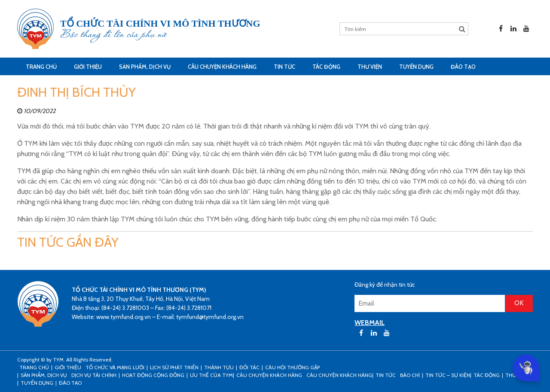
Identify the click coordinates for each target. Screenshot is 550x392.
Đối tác (249, 367)
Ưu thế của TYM (211, 375)
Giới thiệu (88, 67)
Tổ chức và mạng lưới (115, 367)
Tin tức (284, 67)
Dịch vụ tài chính (94, 375)
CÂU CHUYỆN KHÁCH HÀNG (222, 67)
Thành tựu (219, 367)
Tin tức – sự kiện (448, 375)
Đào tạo (463, 67)
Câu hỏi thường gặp (292, 367)
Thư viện (370, 67)
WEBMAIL (370, 323)
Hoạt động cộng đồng (153, 375)
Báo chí (410, 375)
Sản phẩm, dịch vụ (145, 67)
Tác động (326, 67)
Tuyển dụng (416, 67)
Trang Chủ (41, 67)
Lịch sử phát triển (174, 367)
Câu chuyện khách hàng (339, 375)
